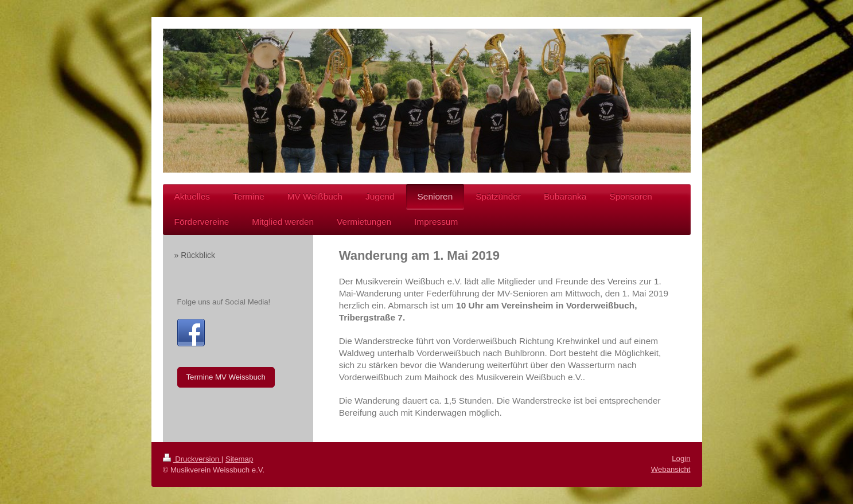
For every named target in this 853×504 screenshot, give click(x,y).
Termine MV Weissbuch (226, 377)
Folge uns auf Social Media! (224, 302)
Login (681, 458)
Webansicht (671, 469)
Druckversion (192, 459)
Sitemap (239, 459)
